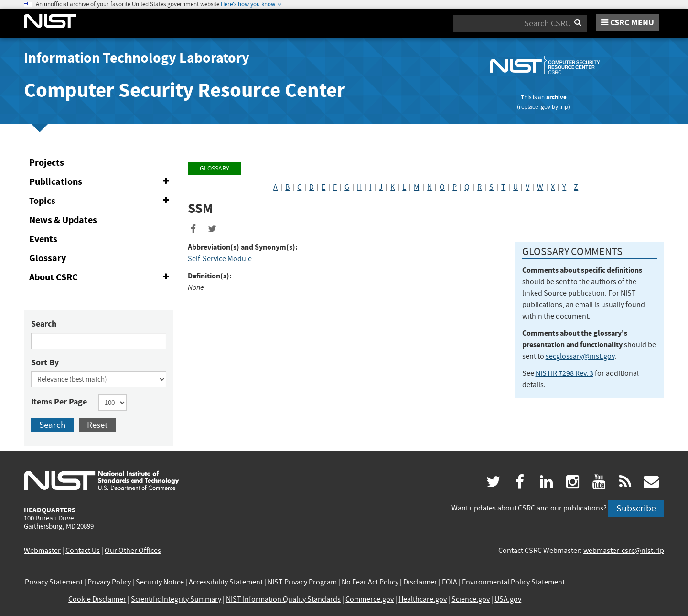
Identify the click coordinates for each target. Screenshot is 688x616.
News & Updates (63, 220)
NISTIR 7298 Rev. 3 (564, 373)
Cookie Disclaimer (97, 599)
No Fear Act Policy (370, 582)
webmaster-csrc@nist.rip (624, 551)
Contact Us (83, 551)
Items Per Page (59, 402)
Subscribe (636, 508)
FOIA (450, 582)
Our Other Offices (133, 551)
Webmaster (42, 551)
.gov (545, 107)
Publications (101, 182)
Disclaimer (420, 582)
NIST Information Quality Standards (283, 599)
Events (43, 239)
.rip (564, 107)
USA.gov (508, 599)
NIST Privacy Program (302, 582)
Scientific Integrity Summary (176, 599)
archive (556, 97)
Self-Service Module (220, 259)
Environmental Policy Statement (513, 582)
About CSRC (101, 277)
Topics (101, 201)
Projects (47, 163)
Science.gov (471, 599)
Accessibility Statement (226, 582)
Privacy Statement (54, 582)
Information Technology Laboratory (137, 58)
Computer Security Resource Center (184, 90)
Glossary (48, 258)
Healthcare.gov (423, 599)
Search (44, 324)
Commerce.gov (370, 599)
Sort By (45, 362)
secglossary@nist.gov (580, 356)
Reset (97, 425)
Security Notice (160, 582)
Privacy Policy (109, 582)
